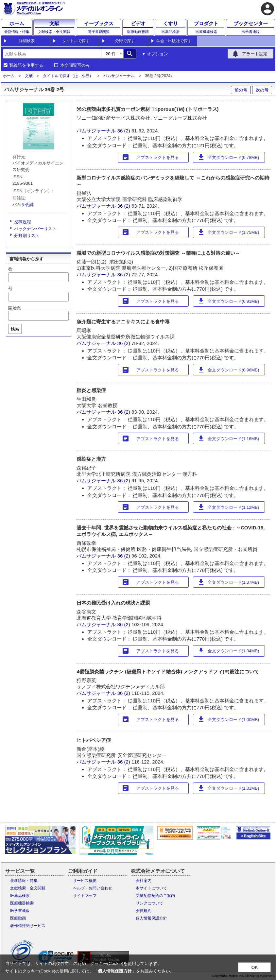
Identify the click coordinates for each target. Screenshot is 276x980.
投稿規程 (23, 222)
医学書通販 (20, 911)
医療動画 (18, 918)
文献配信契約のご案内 (155, 896)
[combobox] (52, 54)
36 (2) (124, 131)
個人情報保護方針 (151, 918)
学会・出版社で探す (174, 41)
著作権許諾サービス (28, 926)
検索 (15, 329)
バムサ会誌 (23, 205)
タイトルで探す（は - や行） (68, 76)
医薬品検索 (20, 896)
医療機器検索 (22, 903)
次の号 (262, 90)
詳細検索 (27, 41)
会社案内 (144, 881)
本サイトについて (151, 888)
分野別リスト (27, 236)
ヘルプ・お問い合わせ (93, 888)
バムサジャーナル (119, 76)
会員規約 (144, 911)
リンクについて (149, 903)
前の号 (241, 90)
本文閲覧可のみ (75, 65)
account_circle (267, 9)
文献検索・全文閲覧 (28, 888)
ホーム (9, 76)
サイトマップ (85, 896)
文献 (29, 76)
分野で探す (125, 41)
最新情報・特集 (24, 881)
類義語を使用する (26, 65)
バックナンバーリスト (35, 229)
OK (255, 967)
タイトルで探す (76, 41)
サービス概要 (85, 881)
